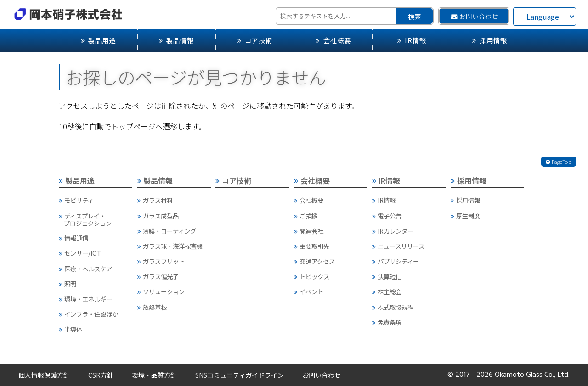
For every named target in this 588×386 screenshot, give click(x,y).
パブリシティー (396, 261)
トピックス (312, 276)
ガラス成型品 (158, 216)
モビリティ (76, 200)
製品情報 (176, 40)
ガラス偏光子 (158, 276)
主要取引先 (312, 246)
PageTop (559, 162)
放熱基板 (152, 307)
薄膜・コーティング (167, 231)
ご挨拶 (306, 216)
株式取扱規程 (393, 307)
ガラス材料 (155, 200)
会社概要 (333, 40)
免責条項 (387, 322)
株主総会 (387, 291)
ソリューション (161, 291)
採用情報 (490, 40)
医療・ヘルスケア (85, 269)
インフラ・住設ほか (88, 314)
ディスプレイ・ (95, 219)
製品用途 (98, 40)
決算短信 (387, 276)
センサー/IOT (80, 253)
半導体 (71, 329)
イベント (309, 291)
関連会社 (309, 231)
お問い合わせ (474, 16)
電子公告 (387, 216)
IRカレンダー (393, 231)
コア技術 (255, 40)
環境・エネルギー (85, 299)
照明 (68, 284)
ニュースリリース (398, 246)
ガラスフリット (161, 261)
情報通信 (73, 238)
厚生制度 (465, 216)
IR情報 (412, 40)
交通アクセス (314, 261)
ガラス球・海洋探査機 (170, 246)
